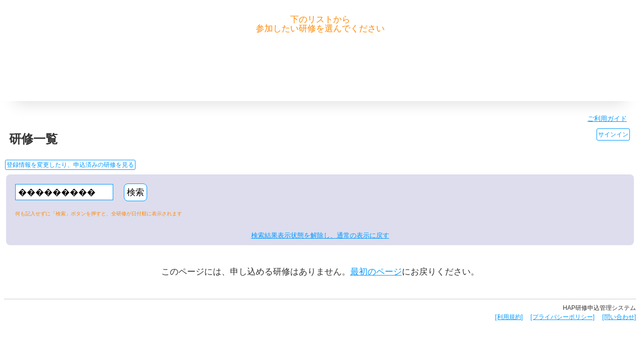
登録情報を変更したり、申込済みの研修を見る (70, 165)
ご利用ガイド (607, 119)
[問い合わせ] (619, 317)
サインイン (613, 134)
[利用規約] (509, 317)
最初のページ (376, 272)
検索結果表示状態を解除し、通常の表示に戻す (320, 235)
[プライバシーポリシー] (562, 317)
